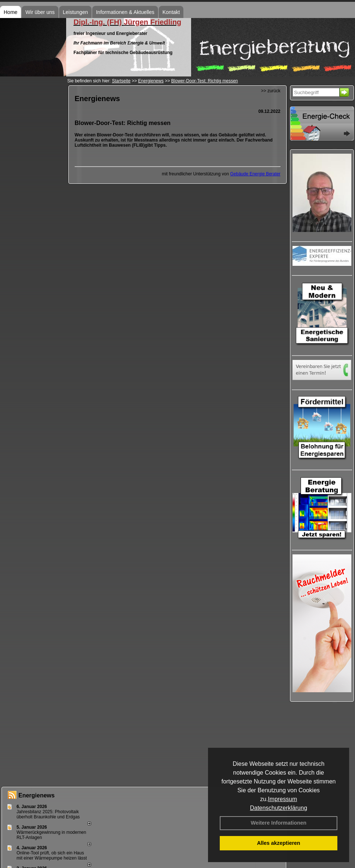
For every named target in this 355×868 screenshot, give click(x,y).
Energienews (37, 795)
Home (10, 12)
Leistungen (76, 12)
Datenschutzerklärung (279, 808)
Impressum (282, 799)
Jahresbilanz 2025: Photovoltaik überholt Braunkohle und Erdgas (48, 814)
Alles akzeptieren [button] (279, 843)
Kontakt (171, 12)
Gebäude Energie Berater (255, 174)
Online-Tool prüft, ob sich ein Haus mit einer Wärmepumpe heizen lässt (52, 856)
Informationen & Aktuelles (125, 12)
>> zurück (271, 91)
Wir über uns (40, 12)
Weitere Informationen (279, 823)
